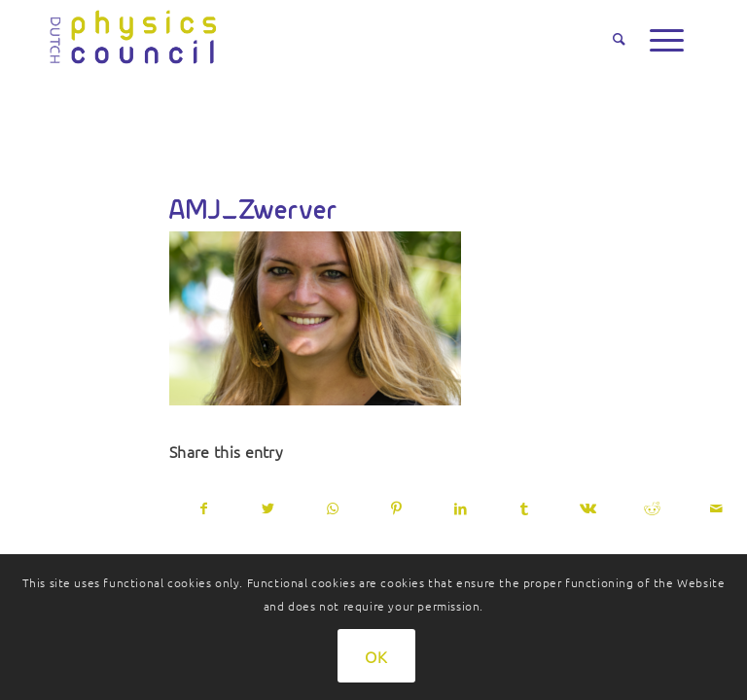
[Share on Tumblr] (525, 508)
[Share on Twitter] (269, 508)
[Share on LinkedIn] (461, 508)
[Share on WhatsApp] (333, 508)
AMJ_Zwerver (254, 210)
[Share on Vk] (589, 508)
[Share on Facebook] (204, 508)
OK (376, 656)
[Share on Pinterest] (396, 508)
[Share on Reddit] (652, 508)
